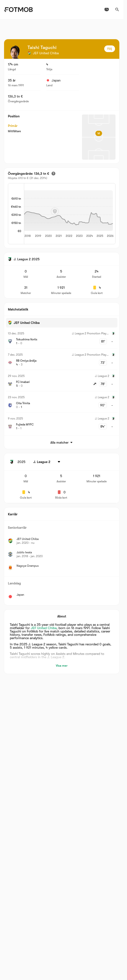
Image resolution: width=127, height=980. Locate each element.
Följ (110, 49)
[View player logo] (15, 52)
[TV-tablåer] (107, 10)
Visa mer (62, 666)
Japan (53, 80)
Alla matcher (62, 442)
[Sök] (117, 10)
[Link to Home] (18, 10)
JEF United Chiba (44, 628)
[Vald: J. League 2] (48, 462)
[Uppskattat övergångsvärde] (53, 174)
